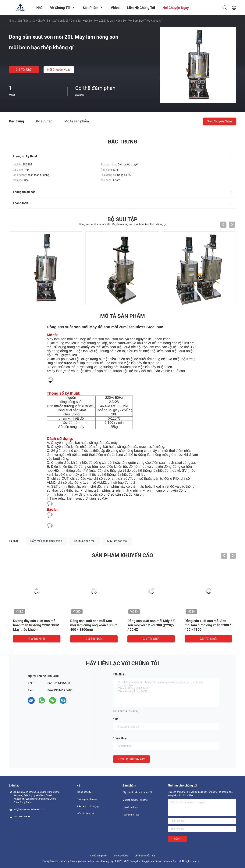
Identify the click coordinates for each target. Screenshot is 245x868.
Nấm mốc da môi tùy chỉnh (46, 541)
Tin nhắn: (120, 675)
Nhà (11, 21)
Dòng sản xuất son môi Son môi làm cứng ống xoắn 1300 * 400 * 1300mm (94, 625)
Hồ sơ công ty (84, 792)
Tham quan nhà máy (87, 799)
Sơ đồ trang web (98, 856)
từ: (117, 719)
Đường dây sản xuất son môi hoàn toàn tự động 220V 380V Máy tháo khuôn (36, 625)
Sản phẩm (23, 21)
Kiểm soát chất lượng (88, 806)
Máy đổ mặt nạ (130, 808)
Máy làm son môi (117, 541)
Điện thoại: (121, 738)
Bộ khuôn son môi (85, 541)
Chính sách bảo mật (145, 856)
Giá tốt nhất (24, 70)
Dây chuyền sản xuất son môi (50, 21)
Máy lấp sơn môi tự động (135, 800)
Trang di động (121, 856)
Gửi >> (177, 839)
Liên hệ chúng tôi (86, 814)
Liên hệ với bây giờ (131, 759)
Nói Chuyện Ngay (59, 70)
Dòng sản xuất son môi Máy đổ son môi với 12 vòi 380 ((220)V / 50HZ (151, 625)
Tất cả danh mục (131, 815)
